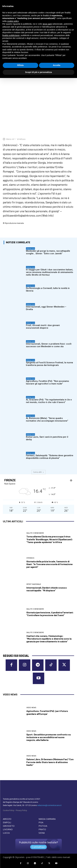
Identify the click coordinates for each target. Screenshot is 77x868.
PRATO (42, 829)
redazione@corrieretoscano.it (49, 805)
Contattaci (38, 847)
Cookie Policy (9, 810)
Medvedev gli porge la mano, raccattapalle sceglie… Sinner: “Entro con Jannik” (48, 252)
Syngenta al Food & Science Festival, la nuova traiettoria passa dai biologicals (49, 364)
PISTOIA (43, 826)
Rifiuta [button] (20, 65)
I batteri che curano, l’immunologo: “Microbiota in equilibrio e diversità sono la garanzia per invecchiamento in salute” (49, 639)
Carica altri (38, 472)
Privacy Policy (21, 810)
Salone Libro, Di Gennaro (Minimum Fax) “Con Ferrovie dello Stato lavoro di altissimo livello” (50, 762)
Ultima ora (30, 249)
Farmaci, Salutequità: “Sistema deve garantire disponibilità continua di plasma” (50, 457)
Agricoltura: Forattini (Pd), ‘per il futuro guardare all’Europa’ (47, 712)
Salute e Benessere (35, 533)
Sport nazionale (34, 584)
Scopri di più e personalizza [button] (38, 72)
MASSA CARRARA (47, 819)
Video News (31, 708)
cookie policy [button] (13, 21)
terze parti (47, 24)
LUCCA (6, 833)
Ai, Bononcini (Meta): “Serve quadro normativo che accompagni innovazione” (47, 420)
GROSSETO (9, 826)
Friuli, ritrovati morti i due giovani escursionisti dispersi (43, 327)
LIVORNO (8, 829)
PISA (41, 822)
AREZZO (7, 819)
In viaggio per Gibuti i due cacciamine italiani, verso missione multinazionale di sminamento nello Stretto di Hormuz (50, 272)
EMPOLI (7, 822)
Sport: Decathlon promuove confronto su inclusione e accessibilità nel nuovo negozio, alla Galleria (49, 737)
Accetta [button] (57, 65)
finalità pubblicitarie (11, 35)
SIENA (42, 833)
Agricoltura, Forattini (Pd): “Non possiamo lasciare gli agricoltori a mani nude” (47, 382)
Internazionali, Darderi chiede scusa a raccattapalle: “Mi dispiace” (46, 589)
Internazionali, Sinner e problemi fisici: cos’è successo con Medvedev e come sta (49, 345)
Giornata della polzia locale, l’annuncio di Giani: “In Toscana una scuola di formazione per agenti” (50, 564)
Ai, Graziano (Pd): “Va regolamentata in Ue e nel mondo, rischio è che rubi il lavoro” (49, 401)
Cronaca (30, 558)
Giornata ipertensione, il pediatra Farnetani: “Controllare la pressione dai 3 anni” (50, 614)
